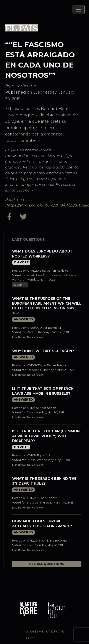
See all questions (47, 564)
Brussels (32, 503)
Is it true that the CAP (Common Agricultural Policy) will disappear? (46, 436)
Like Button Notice (24, 337)
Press (30, 638)
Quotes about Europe (44, 631)
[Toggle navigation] (79, 10)
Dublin (31, 460)
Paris (30, 412)
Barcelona (34, 370)
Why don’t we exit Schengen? (43, 351)
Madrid (31, 332)
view (40, 337)
